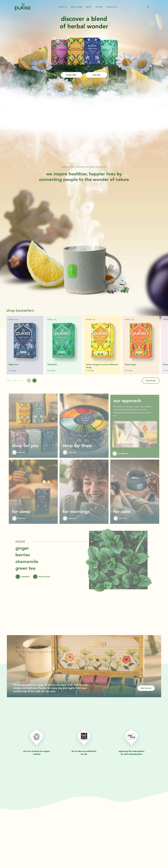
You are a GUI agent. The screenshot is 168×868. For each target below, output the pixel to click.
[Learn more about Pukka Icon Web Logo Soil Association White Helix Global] (37, 739)
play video (71, 75)
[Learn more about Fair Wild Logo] (131, 739)
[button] (8, 384)
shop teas (96, 75)
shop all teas (151, 384)
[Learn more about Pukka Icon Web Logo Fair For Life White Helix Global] (84, 739)
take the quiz (146, 692)
